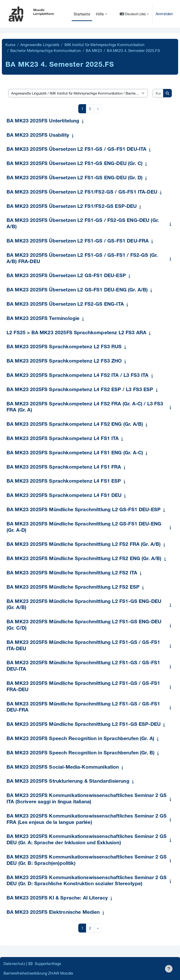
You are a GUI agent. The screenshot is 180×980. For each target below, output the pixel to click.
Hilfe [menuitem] (100, 14)
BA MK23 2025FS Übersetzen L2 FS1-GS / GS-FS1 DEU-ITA (76, 150)
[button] (134, 14)
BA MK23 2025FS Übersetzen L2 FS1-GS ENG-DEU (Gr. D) (75, 178)
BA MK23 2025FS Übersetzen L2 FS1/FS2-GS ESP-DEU (72, 207)
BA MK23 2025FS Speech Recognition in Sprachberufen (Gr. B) (81, 753)
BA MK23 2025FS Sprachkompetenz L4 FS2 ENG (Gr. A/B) (75, 425)
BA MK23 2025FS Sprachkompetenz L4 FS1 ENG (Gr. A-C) (75, 453)
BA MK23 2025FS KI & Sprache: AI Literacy (57, 898)
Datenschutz (14, 963)
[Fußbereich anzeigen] (169, 969)
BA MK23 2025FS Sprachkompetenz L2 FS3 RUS (64, 347)
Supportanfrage (45, 963)
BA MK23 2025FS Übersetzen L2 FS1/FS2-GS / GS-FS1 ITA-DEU (82, 193)
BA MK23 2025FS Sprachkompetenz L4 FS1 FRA (64, 468)
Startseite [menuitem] (82, 14)
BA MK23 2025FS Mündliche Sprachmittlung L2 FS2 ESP (73, 588)
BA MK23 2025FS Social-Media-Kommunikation (63, 768)
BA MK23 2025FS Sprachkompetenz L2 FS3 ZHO (64, 362)
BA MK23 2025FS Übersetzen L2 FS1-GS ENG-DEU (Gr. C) (75, 164)
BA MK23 (94, 50)
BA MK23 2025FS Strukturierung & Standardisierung (68, 782)
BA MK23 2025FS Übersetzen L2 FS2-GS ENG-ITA (65, 305)
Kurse (10, 45)
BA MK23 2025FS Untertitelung (43, 121)
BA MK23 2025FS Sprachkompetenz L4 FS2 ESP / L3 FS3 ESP (80, 390)
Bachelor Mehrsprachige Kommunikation (46, 50)
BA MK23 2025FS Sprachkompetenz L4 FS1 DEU (64, 496)
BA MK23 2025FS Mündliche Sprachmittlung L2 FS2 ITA (72, 573)
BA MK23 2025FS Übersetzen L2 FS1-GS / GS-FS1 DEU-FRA (78, 241)
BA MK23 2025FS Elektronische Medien (53, 913)
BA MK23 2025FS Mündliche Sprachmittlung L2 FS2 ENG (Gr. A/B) (84, 559)
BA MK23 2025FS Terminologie (43, 319)
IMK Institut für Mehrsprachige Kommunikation (105, 45)
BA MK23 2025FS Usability (38, 136)
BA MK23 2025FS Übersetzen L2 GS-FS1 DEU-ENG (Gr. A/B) (77, 290)
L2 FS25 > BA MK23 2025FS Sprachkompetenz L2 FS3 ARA (76, 333)
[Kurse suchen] (158, 93)
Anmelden (164, 14)
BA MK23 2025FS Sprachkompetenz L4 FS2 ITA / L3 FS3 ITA (78, 376)
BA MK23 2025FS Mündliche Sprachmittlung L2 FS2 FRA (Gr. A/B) (84, 545)
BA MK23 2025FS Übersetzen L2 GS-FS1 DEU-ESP (66, 276)
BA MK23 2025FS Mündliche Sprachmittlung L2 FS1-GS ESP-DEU (84, 725)
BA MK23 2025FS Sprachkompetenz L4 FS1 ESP (64, 482)
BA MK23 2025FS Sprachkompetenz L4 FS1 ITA (63, 439)
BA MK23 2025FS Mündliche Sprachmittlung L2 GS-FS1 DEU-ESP (84, 510)
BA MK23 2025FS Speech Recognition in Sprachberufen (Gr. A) (80, 739)
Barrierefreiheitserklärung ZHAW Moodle (38, 973)
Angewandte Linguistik (40, 45)
